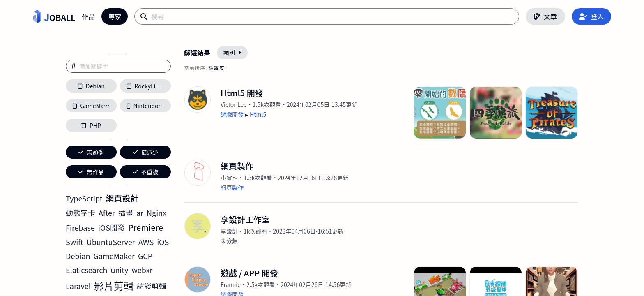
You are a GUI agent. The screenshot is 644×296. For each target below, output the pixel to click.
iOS (163, 242)
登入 (591, 16)
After (107, 213)
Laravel (78, 286)
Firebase (80, 227)
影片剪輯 (114, 286)
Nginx (156, 213)
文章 (545, 16)
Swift (75, 242)
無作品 (91, 172)
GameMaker (114, 256)
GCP (145, 256)
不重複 (145, 172)
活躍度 (217, 68)
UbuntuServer (111, 242)
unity (119, 270)
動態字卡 (80, 213)
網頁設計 (122, 198)
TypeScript (84, 198)
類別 (232, 53)
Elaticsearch (86, 270)
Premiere (146, 227)
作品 (88, 16)
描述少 (145, 152)
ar (140, 213)
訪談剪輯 (152, 286)
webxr (142, 270)
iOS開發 (112, 227)
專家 (115, 16)
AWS (146, 242)
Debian (78, 256)
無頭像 (91, 152)
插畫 (126, 213)
